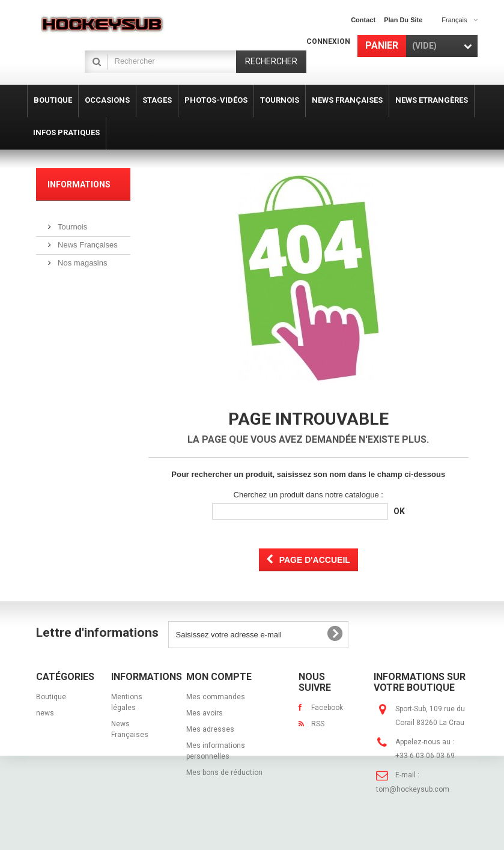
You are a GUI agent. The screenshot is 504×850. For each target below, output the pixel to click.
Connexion (328, 41)
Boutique (51, 697)
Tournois (72, 222)
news (45, 713)
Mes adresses (210, 729)
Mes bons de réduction (224, 773)
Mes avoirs (205, 713)
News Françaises (87, 240)
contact (363, 20)
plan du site (403, 20)
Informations (79, 184)
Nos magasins (82, 258)
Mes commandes (216, 697)
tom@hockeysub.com (413, 789)
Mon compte (219, 677)
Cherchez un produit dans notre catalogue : (308, 495)
